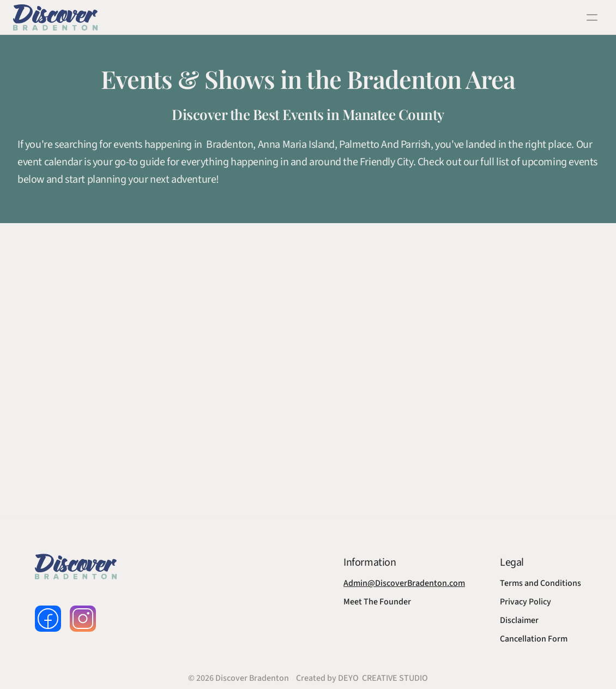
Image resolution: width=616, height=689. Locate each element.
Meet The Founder (377, 602)
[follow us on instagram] (83, 619)
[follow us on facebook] (48, 619)
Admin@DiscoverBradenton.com (404, 583)
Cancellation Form (534, 639)
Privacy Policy (526, 602)
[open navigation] (592, 17)
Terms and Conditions (540, 583)
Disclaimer (519, 620)
